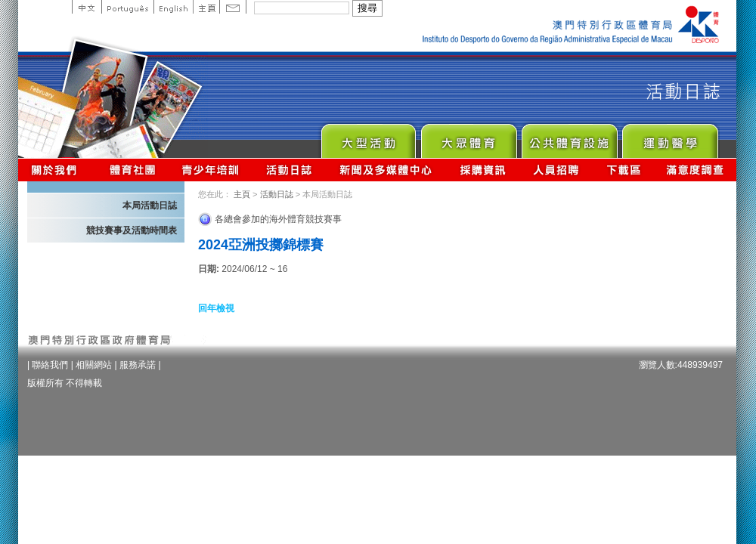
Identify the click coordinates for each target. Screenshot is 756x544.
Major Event (368, 137)
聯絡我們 (50, 365)
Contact (233, 7)
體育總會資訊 (132, 170)
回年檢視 (216, 308)
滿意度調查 (696, 170)
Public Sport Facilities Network (569, 137)
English (173, 7)
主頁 (206, 7)
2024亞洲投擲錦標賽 (261, 245)
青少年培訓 (211, 170)
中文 (87, 7)
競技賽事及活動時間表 (132, 230)
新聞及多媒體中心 (386, 170)
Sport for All (468, 137)
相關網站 (94, 365)
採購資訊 (483, 170)
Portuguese (127, 7)
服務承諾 (138, 365)
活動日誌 (290, 170)
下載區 (623, 170)
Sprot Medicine (669, 137)
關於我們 (57, 170)
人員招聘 (556, 170)
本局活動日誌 (150, 206)
